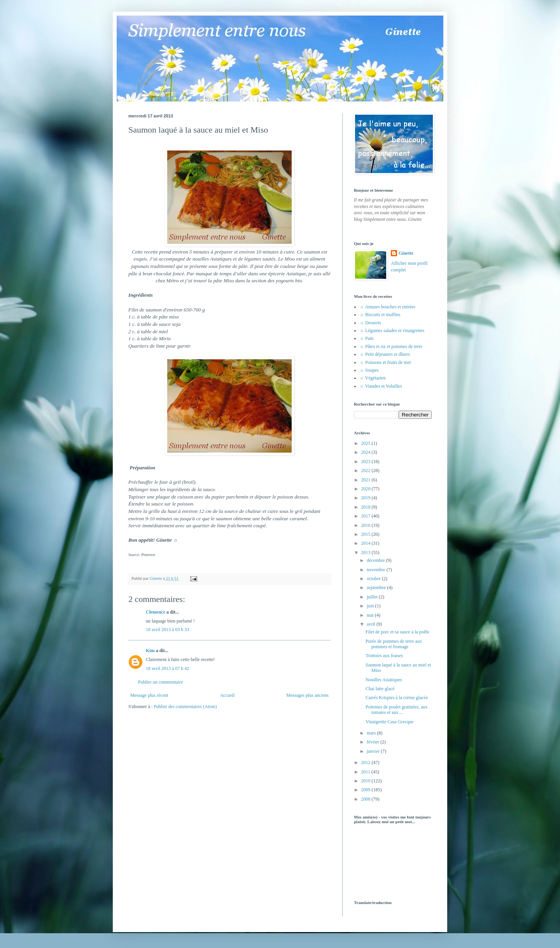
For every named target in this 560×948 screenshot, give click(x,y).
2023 (367, 462)
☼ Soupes (369, 370)
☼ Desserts (370, 323)
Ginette (406, 253)
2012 (367, 763)
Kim (150, 651)
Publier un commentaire (160, 682)
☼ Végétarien (373, 378)
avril (372, 624)
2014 (367, 543)
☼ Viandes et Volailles (381, 386)
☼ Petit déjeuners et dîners (385, 354)
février (374, 742)
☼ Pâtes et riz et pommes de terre (391, 346)
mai (371, 615)
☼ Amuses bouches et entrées (388, 307)
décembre (376, 560)
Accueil (227, 695)
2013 (367, 553)
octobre (374, 579)
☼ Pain (367, 338)
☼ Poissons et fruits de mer (385, 362)
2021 (367, 480)
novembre (377, 570)
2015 (367, 534)
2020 (367, 489)
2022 (367, 471)
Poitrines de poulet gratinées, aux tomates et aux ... (397, 710)
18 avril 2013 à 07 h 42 (167, 668)
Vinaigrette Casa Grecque (389, 722)
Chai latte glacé (380, 689)
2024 (367, 452)
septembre (377, 588)
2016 (367, 525)
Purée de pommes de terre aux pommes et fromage (394, 644)
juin (371, 606)
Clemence (156, 612)
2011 (367, 772)
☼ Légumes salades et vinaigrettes (392, 331)
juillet (373, 597)
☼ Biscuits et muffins (380, 315)
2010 (367, 781)
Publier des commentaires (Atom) (185, 707)
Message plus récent (149, 695)
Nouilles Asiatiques (384, 680)
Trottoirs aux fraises (384, 656)
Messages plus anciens (307, 695)
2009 (367, 790)
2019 (367, 498)
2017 (367, 516)
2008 (367, 799)
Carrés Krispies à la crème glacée (397, 698)
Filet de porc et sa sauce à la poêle (397, 632)
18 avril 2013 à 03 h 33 (167, 630)
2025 (367, 443)
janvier (374, 751)
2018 (367, 507)
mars (372, 733)
